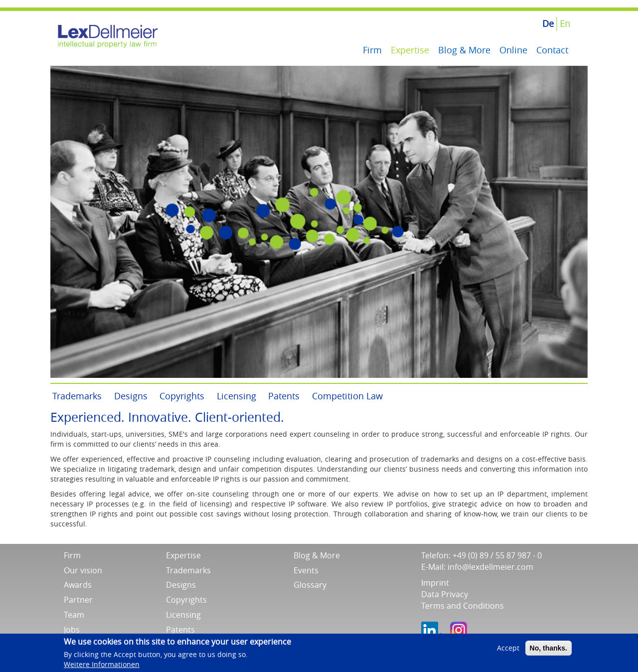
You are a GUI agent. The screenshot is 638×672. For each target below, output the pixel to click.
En (565, 23)
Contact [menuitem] (552, 50)
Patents (180, 630)
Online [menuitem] (513, 50)
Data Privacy (445, 594)
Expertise (183, 555)
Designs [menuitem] (131, 396)
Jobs (72, 630)
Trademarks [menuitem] (77, 396)
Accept (508, 651)
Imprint (435, 583)
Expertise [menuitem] (410, 50)
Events (306, 570)
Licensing (183, 615)
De (548, 23)
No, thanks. (549, 651)
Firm (72, 555)
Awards (78, 585)
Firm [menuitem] (372, 50)
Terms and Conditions (463, 606)
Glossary (310, 585)
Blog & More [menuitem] (464, 50)
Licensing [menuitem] (237, 396)
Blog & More (317, 555)
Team (74, 615)
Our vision (83, 570)
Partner (78, 600)
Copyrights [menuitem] (182, 396)
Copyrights (186, 600)
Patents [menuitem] (284, 396)
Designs (181, 585)
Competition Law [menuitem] (347, 396)
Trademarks (188, 570)
